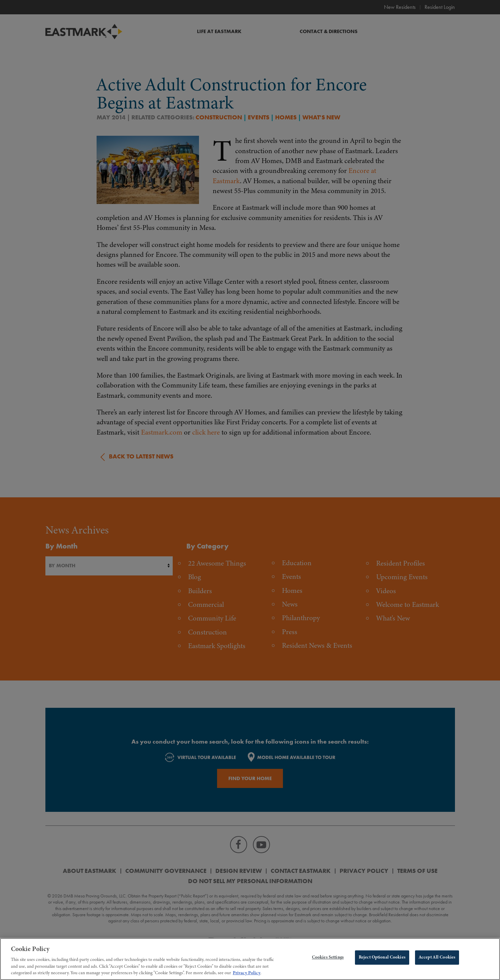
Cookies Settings (328, 964)
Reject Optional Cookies (382, 964)
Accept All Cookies (437, 964)
